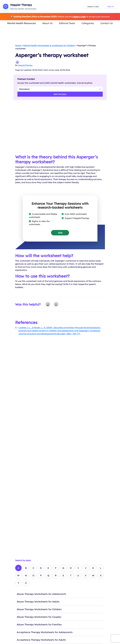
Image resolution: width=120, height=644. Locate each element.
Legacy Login (93, 6)
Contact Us (107, 23)
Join (60, 233)
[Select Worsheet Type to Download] (60, 89)
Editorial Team (67, 23)
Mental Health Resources (22, 23)
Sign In (111, 6)
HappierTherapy (25, 65)
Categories (88, 23)
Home (18, 45)
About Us (47, 23)
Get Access (60, 94)
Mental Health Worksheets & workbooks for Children (49, 45)
